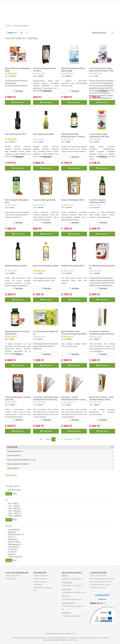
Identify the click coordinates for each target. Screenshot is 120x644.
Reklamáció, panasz (40, 582)
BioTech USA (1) (14, 542)
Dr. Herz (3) (12, 552)
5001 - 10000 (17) (15, 513)
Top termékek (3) (14, 455)
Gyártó (9, 526)
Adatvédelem (38, 585)
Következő (68, 439)
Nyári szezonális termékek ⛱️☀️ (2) (21, 460)
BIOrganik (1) (13, 539)
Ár (7, 500)
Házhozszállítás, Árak (13, 576)
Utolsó (78, 439)
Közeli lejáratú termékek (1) (18, 464)
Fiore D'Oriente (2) (15, 557)
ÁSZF (35, 590)
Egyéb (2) (12, 554)
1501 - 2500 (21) (14, 508)
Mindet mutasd (11, 475)
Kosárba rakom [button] (18, 102)
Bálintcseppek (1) (15, 544)
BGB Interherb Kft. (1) (16, 535)
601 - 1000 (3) (13, 504)
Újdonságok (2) (13, 468)
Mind (15, 494)
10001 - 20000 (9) (15, 516)
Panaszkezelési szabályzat (43, 588)
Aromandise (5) (14, 530)
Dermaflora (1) (14, 547)
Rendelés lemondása (41, 579)
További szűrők (12, 486)
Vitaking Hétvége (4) (15, 451)
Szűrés (9, 494)
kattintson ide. (73, 640)
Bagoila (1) (12, 532)
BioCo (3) (12, 537)
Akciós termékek (15, 490)
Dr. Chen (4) (13, 549)
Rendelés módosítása (41, 576)
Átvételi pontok (11, 579)
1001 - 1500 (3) (14, 506)
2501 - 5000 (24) (14, 511)
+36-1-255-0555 (101, 576)
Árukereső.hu (102, 599)
